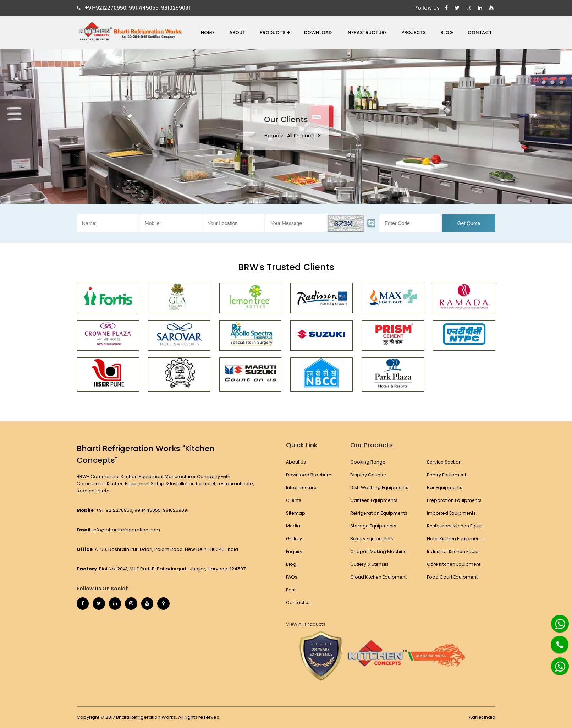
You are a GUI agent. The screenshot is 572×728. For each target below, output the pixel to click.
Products (275, 32)
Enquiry (294, 551)
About (237, 32)
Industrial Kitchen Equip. (453, 551)
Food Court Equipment (452, 577)
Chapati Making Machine (378, 551)
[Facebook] (447, 8)
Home (208, 32)
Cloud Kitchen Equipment (378, 577)
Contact (480, 32)
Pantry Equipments (448, 475)
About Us (296, 462)
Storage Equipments (373, 526)
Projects (414, 32)
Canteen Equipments (374, 500)
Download (318, 32)
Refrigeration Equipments (379, 513)
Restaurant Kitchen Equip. (456, 526)
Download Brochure (309, 475)
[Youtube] (492, 8)
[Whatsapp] (556, 621)
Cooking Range (367, 462)
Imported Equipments (452, 513)
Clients (294, 500)
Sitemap (296, 513)
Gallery (294, 539)
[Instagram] (470, 8)
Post (291, 590)
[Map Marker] (174, 604)
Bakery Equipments (372, 539)
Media (293, 526)
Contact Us (299, 603)
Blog (447, 32)
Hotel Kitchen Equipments (456, 539)
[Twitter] (458, 8)
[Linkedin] (481, 8)
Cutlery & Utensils (369, 564)
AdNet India (482, 717)
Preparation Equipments (455, 500)
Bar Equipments (445, 488)
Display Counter (368, 475)
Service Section (444, 462)
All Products (301, 136)
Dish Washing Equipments (379, 488)
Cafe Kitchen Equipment (454, 564)
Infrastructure (367, 32)
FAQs (292, 577)
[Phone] (554, 640)
